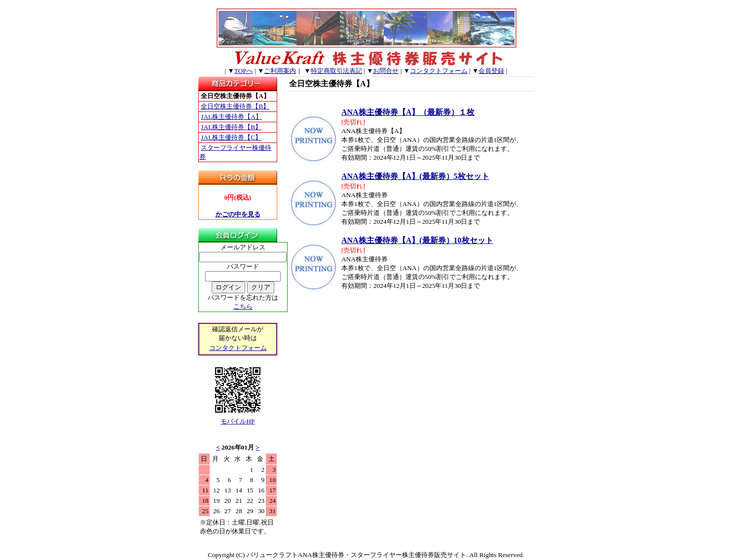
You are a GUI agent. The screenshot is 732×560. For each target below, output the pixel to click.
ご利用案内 (280, 71)
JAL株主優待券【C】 (231, 137)
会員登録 (491, 71)
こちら (243, 306)
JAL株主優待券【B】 (231, 127)
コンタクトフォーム (439, 71)
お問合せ (386, 71)
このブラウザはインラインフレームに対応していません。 (238, 496)
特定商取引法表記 (336, 71)
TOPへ (244, 71)
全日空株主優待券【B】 (235, 106)
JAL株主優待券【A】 (231, 117)
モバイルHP (238, 421)
